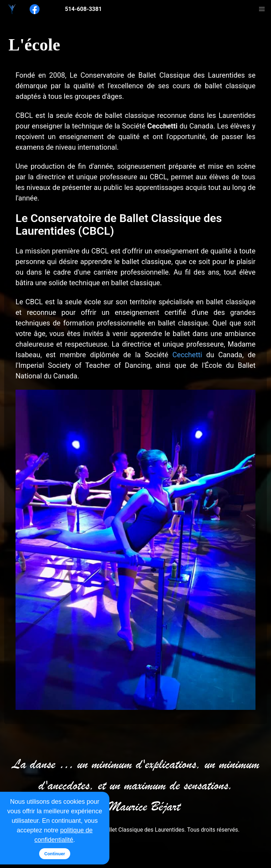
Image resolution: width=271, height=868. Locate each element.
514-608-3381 (83, 9)
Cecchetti (187, 355)
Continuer (55, 854)
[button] (262, 9)
